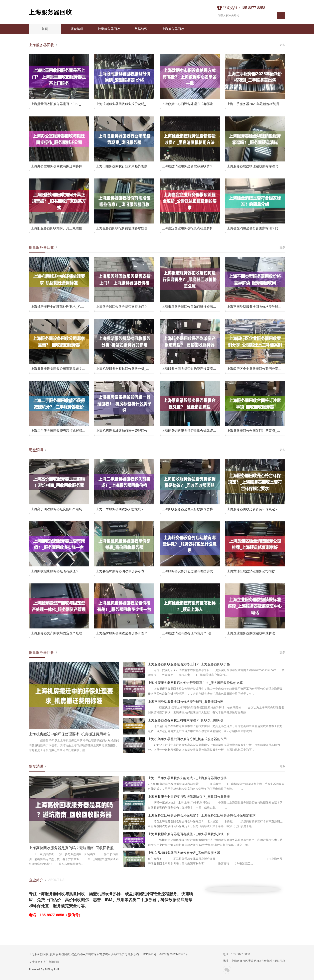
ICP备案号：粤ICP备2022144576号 (166, 954)
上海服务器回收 (54, 12)
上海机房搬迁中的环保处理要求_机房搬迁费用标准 (69, 734)
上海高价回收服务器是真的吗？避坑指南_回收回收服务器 (75, 848)
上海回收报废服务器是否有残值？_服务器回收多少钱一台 (189, 834)
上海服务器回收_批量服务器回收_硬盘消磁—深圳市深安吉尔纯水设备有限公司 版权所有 (84, 954)
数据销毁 (141, 29)
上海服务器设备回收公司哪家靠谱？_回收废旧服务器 (186, 720)
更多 (282, 45)
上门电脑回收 (51, 962)
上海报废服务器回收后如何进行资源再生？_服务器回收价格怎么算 (195, 683)
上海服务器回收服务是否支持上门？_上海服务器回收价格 (189, 664)
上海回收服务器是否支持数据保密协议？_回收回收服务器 (189, 797)
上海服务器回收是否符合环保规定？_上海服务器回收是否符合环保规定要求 (202, 815)
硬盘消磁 (77, 29)
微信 (227, 970)
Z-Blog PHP (52, 969)
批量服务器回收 (109, 29)
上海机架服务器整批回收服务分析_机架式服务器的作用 (187, 739)
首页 (45, 29)
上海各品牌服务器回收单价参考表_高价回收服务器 (184, 853)
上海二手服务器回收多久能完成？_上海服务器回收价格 (187, 778)
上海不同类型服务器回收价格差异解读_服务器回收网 (186, 702)
